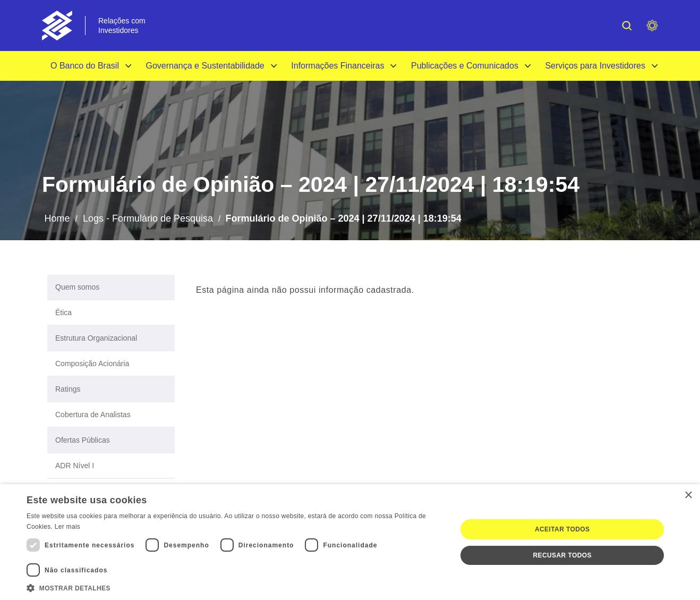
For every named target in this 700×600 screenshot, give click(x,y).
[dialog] (350, 542)
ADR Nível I (75, 466)
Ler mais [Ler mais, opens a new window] (67, 527)
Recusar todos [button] (562, 555)
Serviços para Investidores (595, 66)
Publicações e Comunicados (465, 66)
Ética (63, 312)
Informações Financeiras (338, 66)
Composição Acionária (92, 364)
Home (57, 218)
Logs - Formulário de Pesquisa (148, 218)
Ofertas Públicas (83, 440)
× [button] (688, 496)
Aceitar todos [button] (562, 529)
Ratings (68, 389)
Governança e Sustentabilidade (205, 66)
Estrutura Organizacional (96, 338)
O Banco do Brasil (85, 66)
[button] (235, 587)
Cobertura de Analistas (93, 415)
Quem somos (77, 287)
